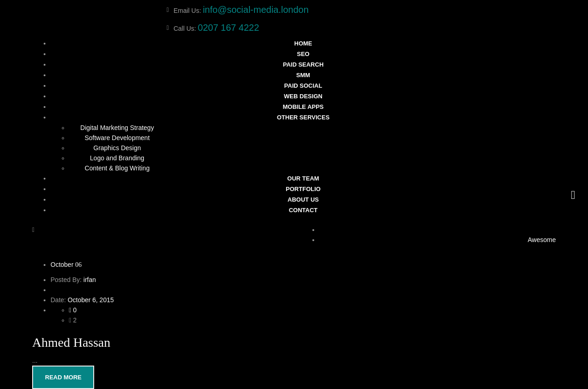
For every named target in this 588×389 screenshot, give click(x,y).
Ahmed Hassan (71, 342)
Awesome (542, 240)
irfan (90, 280)
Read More (63, 377)
